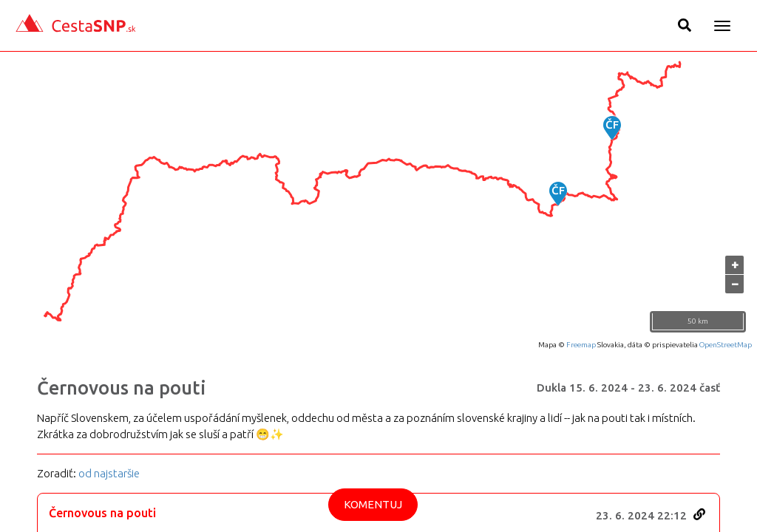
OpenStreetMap (726, 345)
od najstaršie (109, 473)
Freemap (581, 345)
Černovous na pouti (122, 388)
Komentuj (373, 504)
